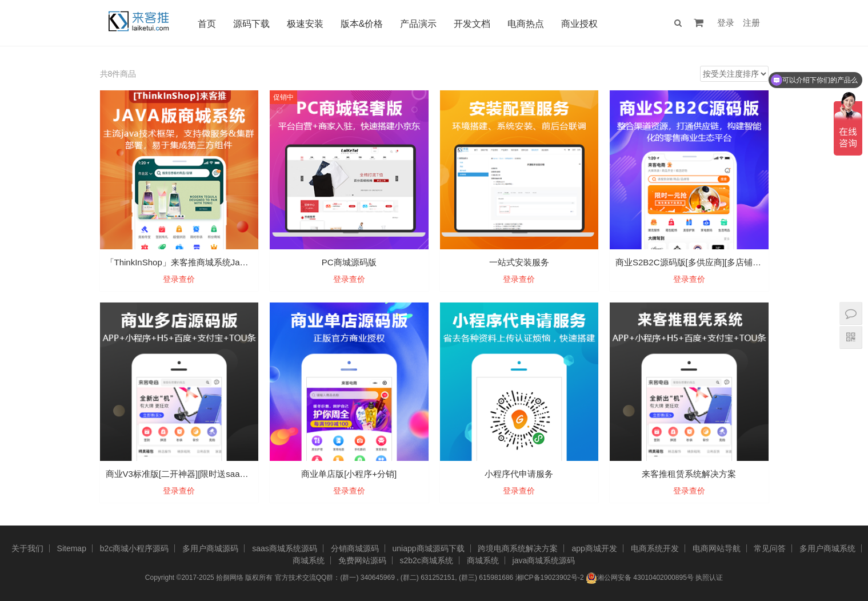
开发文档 (473, 24)
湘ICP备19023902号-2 (550, 578)
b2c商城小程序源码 (135, 548)
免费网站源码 (362, 560)
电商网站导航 (717, 548)
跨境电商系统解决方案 (518, 548)
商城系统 (309, 560)
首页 (207, 24)
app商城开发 (594, 548)
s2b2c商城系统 (426, 560)
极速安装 (306, 24)
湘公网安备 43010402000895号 (640, 578)
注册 (751, 23)
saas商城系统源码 (285, 548)
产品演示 (419, 24)
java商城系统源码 (544, 560)
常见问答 (770, 548)
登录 (726, 23)
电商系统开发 (655, 548)
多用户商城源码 (210, 548)
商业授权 (581, 24)
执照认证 (709, 578)
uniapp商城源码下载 (429, 548)
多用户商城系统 (827, 548)
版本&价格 (363, 24)
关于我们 (27, 548)
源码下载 (252, 24)
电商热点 (527, 24)
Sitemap (72, 548)
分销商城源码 (355, 548)
